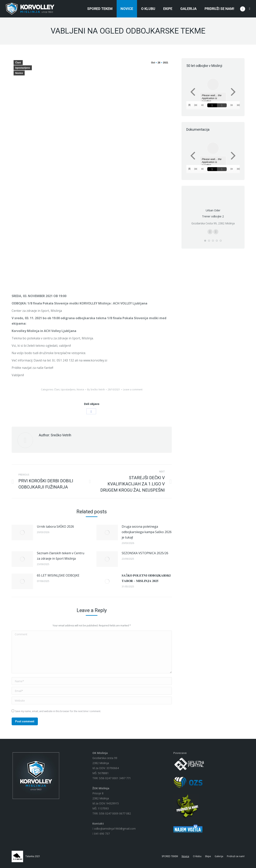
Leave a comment (133, 389)
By (96, 389)
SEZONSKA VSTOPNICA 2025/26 (145, 553)
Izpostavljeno (23, 68)
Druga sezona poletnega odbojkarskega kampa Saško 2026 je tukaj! (147, 532)
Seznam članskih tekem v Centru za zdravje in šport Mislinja (61, 556)
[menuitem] (100, 9)
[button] (205, 241)
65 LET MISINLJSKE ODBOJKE (58, 575)
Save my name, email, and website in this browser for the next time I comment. (58, 711)
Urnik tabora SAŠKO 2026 (55, 527)
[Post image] (22, 533)
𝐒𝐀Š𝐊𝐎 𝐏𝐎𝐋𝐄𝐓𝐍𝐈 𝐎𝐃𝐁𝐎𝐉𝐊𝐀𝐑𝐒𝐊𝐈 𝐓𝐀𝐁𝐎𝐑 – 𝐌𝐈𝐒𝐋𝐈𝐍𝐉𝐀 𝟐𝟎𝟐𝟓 (146, 578)
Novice (19, 73)
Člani (18, 63)
